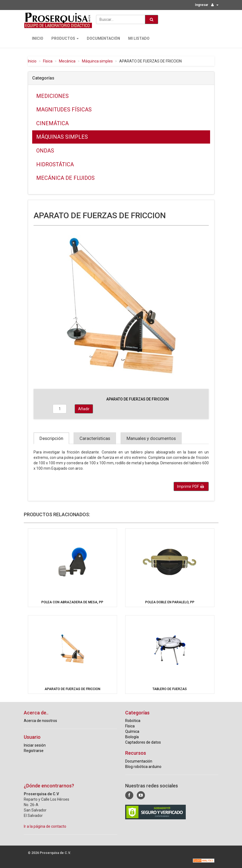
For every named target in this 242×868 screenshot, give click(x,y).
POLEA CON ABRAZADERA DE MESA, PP (72, 602)
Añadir (84, 409)
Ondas (45, 151)
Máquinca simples (97, 61)
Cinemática (52, 123)
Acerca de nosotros (40, 721)
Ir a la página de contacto (45, 826)
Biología (132, 737)
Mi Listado (139, 38)
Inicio (38, 38)
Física (48, 61)
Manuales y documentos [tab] (151, 438)
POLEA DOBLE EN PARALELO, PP (170, 602)
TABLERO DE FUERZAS (170, 689)
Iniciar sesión (35, 745)
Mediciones (52, 96)
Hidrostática (55, 164)
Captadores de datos (143, 742)
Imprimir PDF (190, 486)
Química (132, 731)
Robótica (133, 721)
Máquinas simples (62, 137)
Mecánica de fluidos (65, 178)
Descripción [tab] (51, 438)
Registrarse (34, 751)
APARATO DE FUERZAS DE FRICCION (72, 689)
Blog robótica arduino (143, 767)
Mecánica (67, 61)
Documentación (103, 38)
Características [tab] (95, 438)
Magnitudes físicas (64, 110)
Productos (65, 38)
